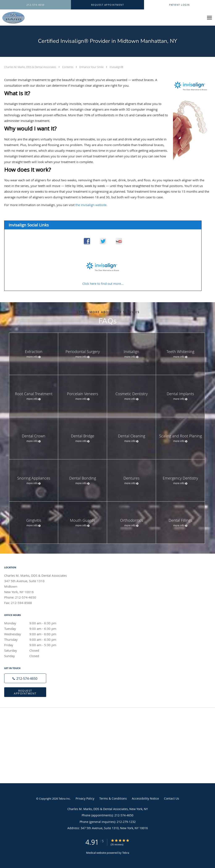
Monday (35, 623)
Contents (68, 67)
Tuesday (35, 629)
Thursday (35, 639)
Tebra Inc (64, 799)
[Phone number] (25, 678)
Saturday (35, 650)
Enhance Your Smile (92, 67)
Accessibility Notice (145, 798)
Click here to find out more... (103, 284)
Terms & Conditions (113, 798)
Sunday (35, 656)
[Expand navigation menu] (209, 18)
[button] (107, 5)
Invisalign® (116, 67)
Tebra (126, 853)
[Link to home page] (12, 18)
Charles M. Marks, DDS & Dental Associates (30, 67)
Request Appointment (25, 692)
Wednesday (35, 634)
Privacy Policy (85, 798)
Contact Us (172, 798)
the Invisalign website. (91, 205)
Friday (35, 645)
